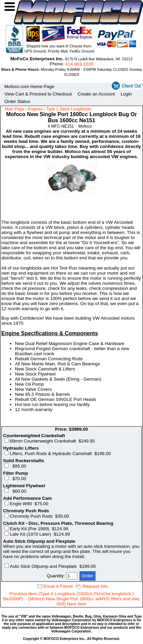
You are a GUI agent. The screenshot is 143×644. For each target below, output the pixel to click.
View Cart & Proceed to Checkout (38, 94)
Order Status (17, 101)
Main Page (14, 109)
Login (126, 94)
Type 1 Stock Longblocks (69, 109)
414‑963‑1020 (79, 64)
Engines (35, 109)
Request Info (95, 586)
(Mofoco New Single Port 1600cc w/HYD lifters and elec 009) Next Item (84, 601)
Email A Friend (58, 586)
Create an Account (96, 94)
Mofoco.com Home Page (29, 87)
